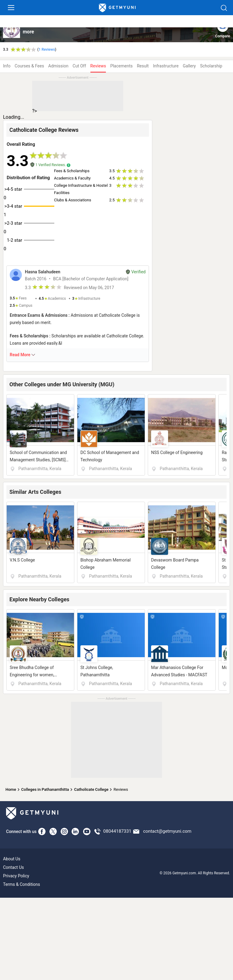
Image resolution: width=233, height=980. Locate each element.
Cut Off (79, 66)
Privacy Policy (16, 876)
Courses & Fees (29, 66)
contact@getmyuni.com (167, 831)
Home (11, 789)
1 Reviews (47, 50)
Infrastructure (166, 66)
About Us (12, 859)
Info (7, 66)
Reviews (98, 66)
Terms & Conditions (22, 884)
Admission (58, 66)
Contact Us (14, 867)
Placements (121, 66)
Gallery (189, 66)
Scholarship (211, 66)
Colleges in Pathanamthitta (45, 789)
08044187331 (117, 831)
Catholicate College (91, 789)
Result (143, 66)
